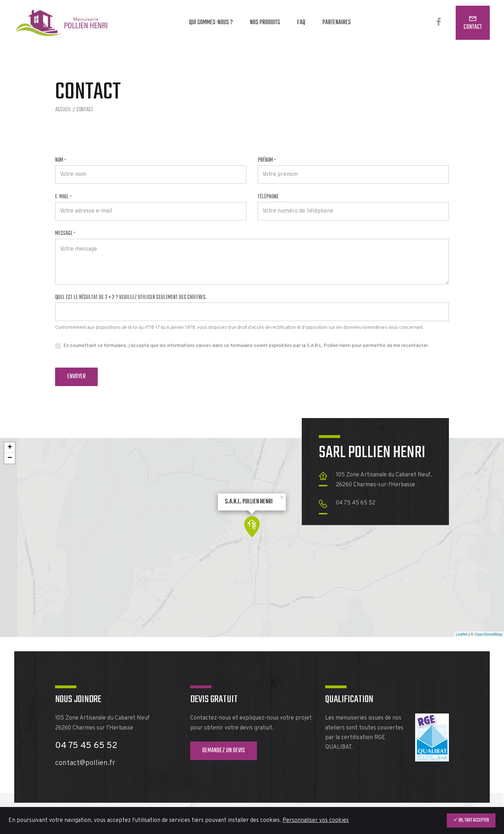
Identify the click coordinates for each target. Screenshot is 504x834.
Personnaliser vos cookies (316, 820)
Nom (61, 160)
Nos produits (265, 23)
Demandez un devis (224, 751)
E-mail (63, 197)
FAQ (301, 23)
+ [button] (10, 448)
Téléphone (268, 197)
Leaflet (462, 634)
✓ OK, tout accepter (471, 820)
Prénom (267, 160)
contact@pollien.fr (85, 763)
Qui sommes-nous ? (211, 23)
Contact (473, 27)
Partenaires (337, 23)
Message (65, 234)
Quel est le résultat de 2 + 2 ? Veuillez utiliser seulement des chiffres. (131, 298)
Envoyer (76, 377)
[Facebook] (439, 23)
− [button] (10, 458)
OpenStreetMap (488, 634)
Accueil (63, 110)
